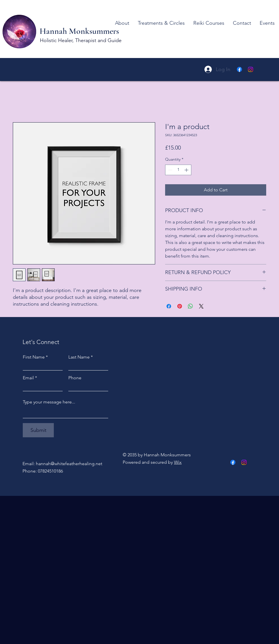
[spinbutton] (178, 170)
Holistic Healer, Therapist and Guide (81, 40)
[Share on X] (201, 306)
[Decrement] (170, 170)
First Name (34, 357)
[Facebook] (239, 69)
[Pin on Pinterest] (180, 306)
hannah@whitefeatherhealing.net (69, 464)
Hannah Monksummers (80, 31)
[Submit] (38, 430)
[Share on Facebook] (169, 306)
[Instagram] (251, 69)
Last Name (79, 357)
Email (28, 378)
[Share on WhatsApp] (190, 306)
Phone (75, 378)
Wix (178, 462)
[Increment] (187, 170)
